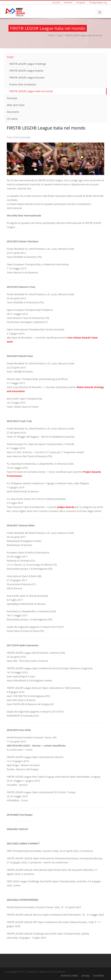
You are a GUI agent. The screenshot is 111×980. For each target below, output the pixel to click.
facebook (68, 2)
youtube (56, 2)
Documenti (13, 112)
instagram (81, 2)
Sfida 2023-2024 (16, 105)
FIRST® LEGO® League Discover (27, 78)
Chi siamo (12, 119)
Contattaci (99, 976)
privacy (85, 976)
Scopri (60, 35)
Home (51, 35)
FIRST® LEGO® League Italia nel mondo (31, 91)
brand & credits (69, 976)
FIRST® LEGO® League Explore (26, 71)
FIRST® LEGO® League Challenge (28, 64)
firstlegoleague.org (98, 2)
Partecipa (12, 98)
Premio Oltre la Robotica (23, 84)
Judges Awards (66, 507)
